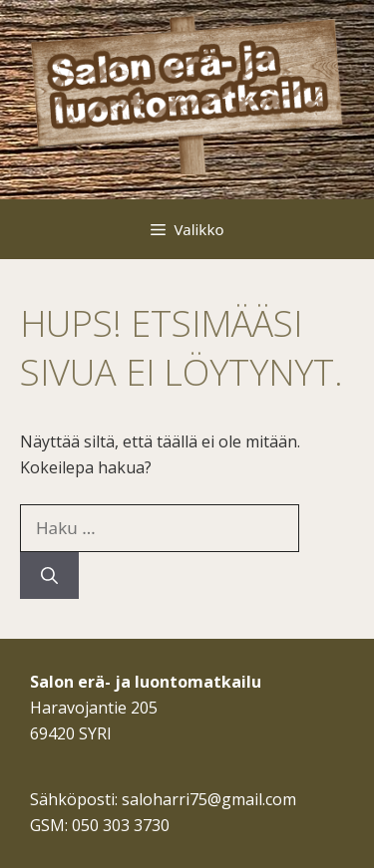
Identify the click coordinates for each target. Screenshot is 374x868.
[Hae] (49, 576)
